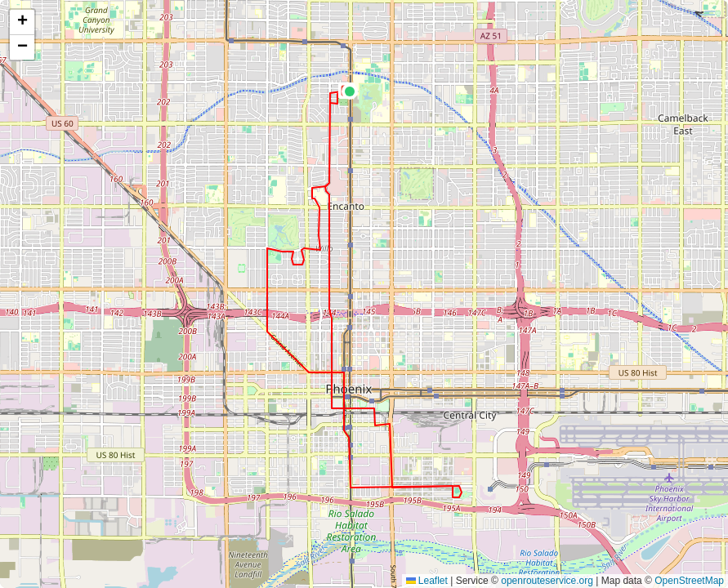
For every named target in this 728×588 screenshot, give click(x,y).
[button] (350, 91)
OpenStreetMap (689, 581)
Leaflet (427, 581)
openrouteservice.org (547, 581)
